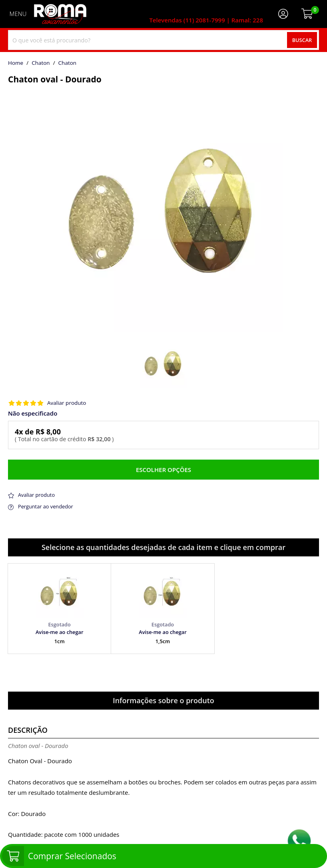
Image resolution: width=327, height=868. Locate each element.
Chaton (41, 63)
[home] (60, 14)
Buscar (302, 40)
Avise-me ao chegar (60, 632)
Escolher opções (163, 470)
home (16, 63)
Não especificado (33, 413)
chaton (68, 63)
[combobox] (163, 40)
